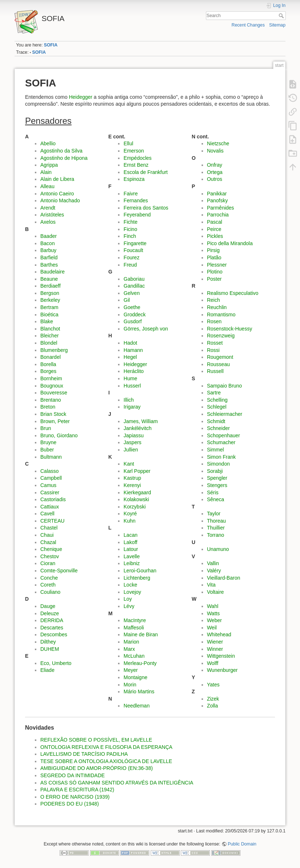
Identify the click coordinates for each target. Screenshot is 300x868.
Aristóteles (52, 215)
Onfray (215, 165)
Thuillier (216, 528)
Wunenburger (222, 670)
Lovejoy (132, 592)
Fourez (131, 257)
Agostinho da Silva (61, 151)
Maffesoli (134, 628)
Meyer (131, 670)
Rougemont (220, 357)
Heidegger (81, 97)
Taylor (214, 514)
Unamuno (218, 549)
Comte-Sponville (59, 571)
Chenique (51, 549)
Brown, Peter (55, 421)
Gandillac (134, 286)
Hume (130, 378)
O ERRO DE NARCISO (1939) (75, 797)
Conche (49, 578)
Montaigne (135, 677)
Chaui (47, 535)
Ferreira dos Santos (146, 208)
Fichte (130, 222)
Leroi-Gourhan (140, 571)
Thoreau (216, 521)
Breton (48, 407)
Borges (48, 371)
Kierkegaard (137, 492)
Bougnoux (52, 386)
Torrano (216, 535)
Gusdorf (133, 321)
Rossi (213, 350)
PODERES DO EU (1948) (70, 804)
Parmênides (221, 208)
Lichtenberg (137, 578)
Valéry (214, 571)
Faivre (131, 194)
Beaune (49, 279)
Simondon (218, 464)
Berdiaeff (50, 286)
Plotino (215, 272)
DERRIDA (52, 620)
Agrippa (49, 165)
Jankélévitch (137, 428)
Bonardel (50, 357)
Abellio (48, 143)
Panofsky (218, 200)
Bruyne (48, 442)
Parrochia (218, 215)
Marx (129, 649)
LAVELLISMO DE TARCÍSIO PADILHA (84, 754)
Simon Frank (221, 457)
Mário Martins (139, 691)
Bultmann (51, 457)
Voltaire (216, 592)
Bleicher (50, 336)
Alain (46, 172)
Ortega (215, 172)
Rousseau (218, 364)
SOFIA (51, 45)
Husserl (132, 386)
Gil (127, 300)
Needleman (137, 706)
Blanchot (50, 329)
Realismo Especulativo (233, 293)
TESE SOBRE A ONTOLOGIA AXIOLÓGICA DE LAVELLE (106, 761)
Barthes (49, 265)
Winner (215, 649)
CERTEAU (52, 521)
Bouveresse (54, 393)
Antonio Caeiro (57, 194)
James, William (141, 421)
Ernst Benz (136, 165)
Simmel (216, 450)
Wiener (215, 642)
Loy (128, 599)
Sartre (214, 393)
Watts (213, 613)
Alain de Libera (57, 179)
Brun (46, 428)
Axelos (48, 222)
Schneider (218, 428)
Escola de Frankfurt (145, 172)
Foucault (133, 250)
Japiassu (133, 435)
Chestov (50, 556)
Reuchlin (217, 307)
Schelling (217, 400)
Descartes (52, 628)
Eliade (47, 670)
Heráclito (133, 371)
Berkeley (50, 300)
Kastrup (132, 478)
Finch (130, 236)
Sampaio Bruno (225, 386)
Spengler (217, 478)
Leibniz (131, 563)
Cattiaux (50, 507)
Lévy (129, 606)
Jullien (131, 450)
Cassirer (50, 492)
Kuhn (129, 521)
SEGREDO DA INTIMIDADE (72, 775)
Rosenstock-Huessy (230, 329)
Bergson (50, 293)
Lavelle (131, 556)
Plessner (217, 265)
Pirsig (213, 250)
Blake (47, 321)
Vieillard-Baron (224, 578)
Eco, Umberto (56, 663)
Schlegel (217, 407)
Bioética (49, 315)
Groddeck (135, 315)
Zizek (213, 699)
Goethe (132, 307)
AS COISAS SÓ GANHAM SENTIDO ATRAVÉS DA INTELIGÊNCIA (117, 783)
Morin (130, 685)
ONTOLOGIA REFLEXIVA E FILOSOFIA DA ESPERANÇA (106, 747)
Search (282, 16)
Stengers (217, 485)
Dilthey (48, 642)
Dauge (48, 606)
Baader (48, 236)
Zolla (212, 706)
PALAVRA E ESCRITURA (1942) (77, 790)
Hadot (130, 343)
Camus (48, 485)
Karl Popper (137, 471)
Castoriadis (53, 499)
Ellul (128, 143)
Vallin (213, 563)
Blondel (49, 343)
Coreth (48, 585)
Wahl (213, 606)
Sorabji (215, 471)
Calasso (50, 471)
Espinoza (134, 179)
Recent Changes (248, 25)
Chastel (49, 528)
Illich (129, 400)
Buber (47, 450)
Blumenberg (54, 350)
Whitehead (219, 634)
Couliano (50, 592)
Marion (131, 642)
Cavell (47, 514)
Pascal (215, 222)
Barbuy (48, 250)
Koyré (130, 514)
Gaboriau (134, 279)
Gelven (131, 293)
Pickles (215, 236)
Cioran (48, 563)
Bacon (48, 243)
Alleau (47, 186)
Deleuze (50, 613)
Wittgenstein (221, 656)
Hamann (133, 350)
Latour (131, 549)
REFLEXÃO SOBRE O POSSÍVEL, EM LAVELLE (96, 740)
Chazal (48, 542)
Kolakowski (136, 499)
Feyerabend (137, 215)
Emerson (134, 151)
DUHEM (50, 649)
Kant (129, 464)
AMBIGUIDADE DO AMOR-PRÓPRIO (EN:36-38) (97, 768)
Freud (130, 265)
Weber (214, 620)
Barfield (49, 257)
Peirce (214, 229)
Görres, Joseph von (146, 329)
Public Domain (242, 844)
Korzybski (135, 507)
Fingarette (135, 243)
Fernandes (136, 200)
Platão (214, 257)
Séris (213, 492)
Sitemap (277, 25)
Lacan (130, 535)
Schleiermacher (225, 414)
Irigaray (132, 407)
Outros (215, 179)
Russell (215, 371)
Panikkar (217, 194)
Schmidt (216, 421)
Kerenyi (132, 485)
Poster (214, 279)
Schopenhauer (224, 435)
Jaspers (132, 442)
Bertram (49, 307)
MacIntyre (135, 620)
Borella (48, 364)
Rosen (214, 321)
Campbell (51, 478)
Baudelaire (52, 272)
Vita (211, 585)
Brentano (51, 400)
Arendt (48, 208)
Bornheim (51, 378)
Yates (213, 685)
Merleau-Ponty (140, 663)
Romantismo (221, 315)
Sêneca (216, 499)
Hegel (130, 357)
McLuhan (134, 656)
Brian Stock (53, 414)
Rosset (215, 343)
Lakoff (130, 542)
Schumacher (221, 442)
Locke (130, 585)
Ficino (130, 229)
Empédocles (137, 158)
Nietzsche (218, 143)
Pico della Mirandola (230, 243)
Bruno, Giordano (59, 435)
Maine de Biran (141, 634)
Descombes (54, 634)
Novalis (215, 151)
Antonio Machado (60, 200)
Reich (214, 300)
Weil (212, 628)
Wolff (213, 663)
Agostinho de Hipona (64, 158)
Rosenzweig (221, 336)
